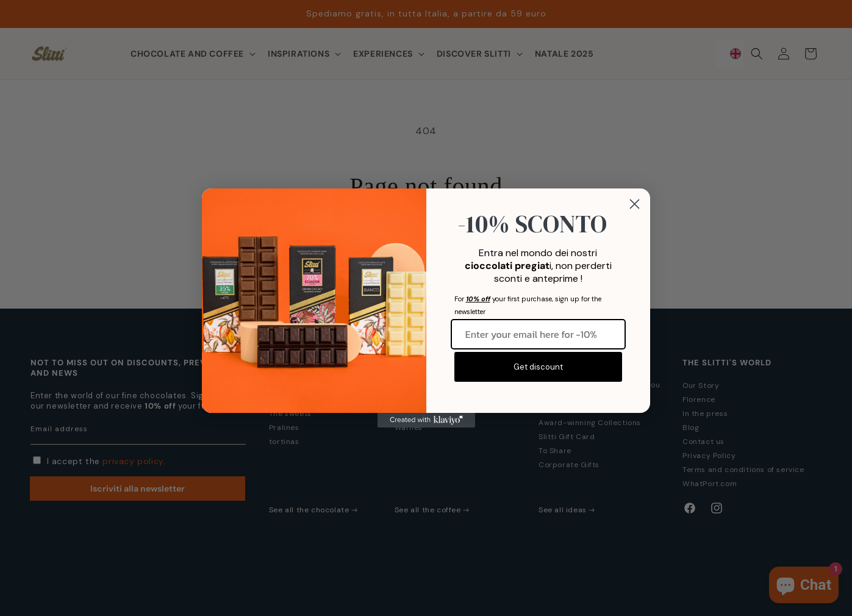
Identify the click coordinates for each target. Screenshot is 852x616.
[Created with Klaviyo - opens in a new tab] (426, 420)
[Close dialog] (635, 204)
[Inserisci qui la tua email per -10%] (539, 334)
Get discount (538, 367)
